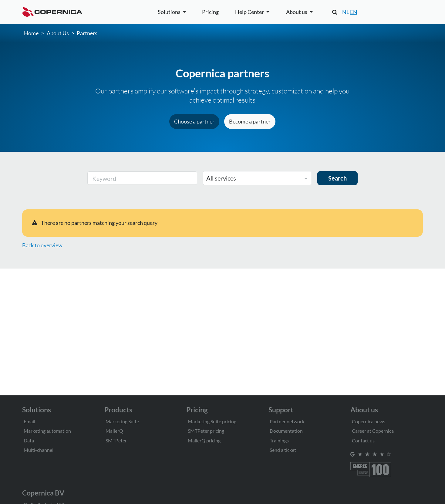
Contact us (363, 440)
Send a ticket (283, 450)
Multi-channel (39, 450)
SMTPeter (116, 440)
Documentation (286, 431)
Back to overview (42, 245)
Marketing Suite (122, 421)
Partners (87, 33)
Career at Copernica (373, 431)
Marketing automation (47, 431)
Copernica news (369, 421)
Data (29, 440)
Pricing (210, 12)
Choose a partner (194, 121)
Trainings (279, 440)
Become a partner (250, 121)
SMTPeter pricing (206, 431)
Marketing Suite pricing (212, 421)
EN (354, 12)
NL (346, 12)
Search (337, 178)
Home (31, 33)
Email (29, 421)
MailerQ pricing (204, 440)
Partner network (287, 421)
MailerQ (114, 431)
